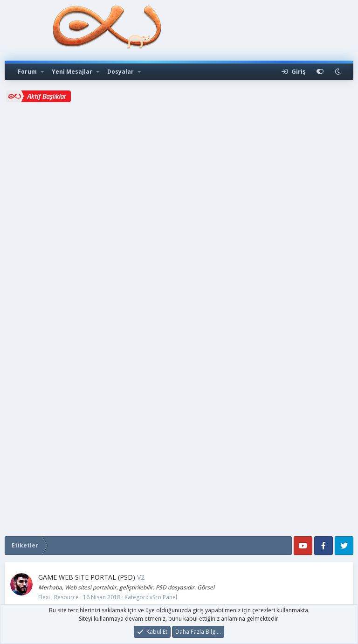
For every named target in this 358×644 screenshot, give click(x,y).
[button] (42, 72)
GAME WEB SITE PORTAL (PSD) (87, 577)
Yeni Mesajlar (72, 72)
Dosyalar (120, 72)
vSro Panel (163, 597)
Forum (27, 72)
